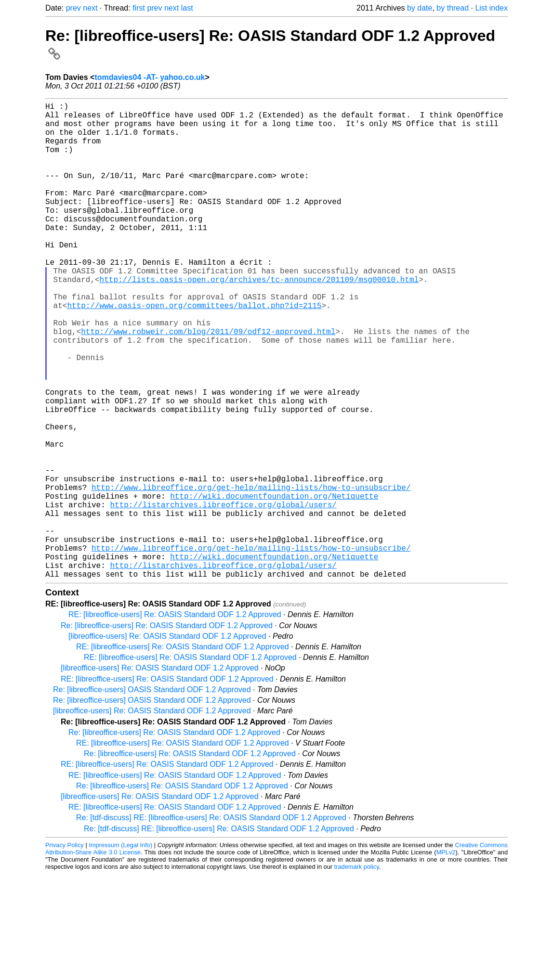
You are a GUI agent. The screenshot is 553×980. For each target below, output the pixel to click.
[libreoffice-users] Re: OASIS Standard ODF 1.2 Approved (167, 742)
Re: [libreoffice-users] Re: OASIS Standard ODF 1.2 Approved (167, 731)
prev (73, 8)
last (187, 8)
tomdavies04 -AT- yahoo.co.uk (150, 77)
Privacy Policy (65, 951)
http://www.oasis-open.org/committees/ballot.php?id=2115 (194, 351)
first (139, 8)
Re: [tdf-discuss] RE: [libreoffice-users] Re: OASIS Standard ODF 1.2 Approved (211, 923)
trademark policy (357, 973)
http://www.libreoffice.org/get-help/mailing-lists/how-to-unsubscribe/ (251, 574)
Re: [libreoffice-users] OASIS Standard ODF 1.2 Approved (152, 795)
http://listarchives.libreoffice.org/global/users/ (223, 595)
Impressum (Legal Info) (120, 951)
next (90, 8)
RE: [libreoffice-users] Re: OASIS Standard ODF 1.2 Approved (175, 720)
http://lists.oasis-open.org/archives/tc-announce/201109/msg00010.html (259, 320)
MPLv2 (446, 958)
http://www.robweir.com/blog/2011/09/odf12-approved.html (208, 383)
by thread (453, 8)
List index (491, 8)
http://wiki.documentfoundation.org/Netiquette (274, 584)
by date (420, 8)
